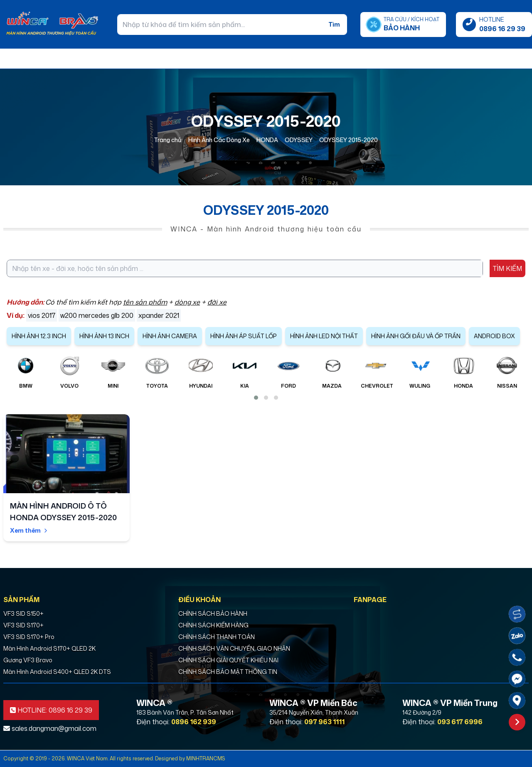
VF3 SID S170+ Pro (29, 637)
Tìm (334, 24)
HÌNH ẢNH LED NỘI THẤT (324, 336)
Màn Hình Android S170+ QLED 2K (49, 648)
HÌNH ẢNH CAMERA (170, 336)
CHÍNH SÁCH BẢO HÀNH (213, 613)
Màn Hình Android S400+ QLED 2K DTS (57, 672)
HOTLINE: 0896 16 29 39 (51, 710)
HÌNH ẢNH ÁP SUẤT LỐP (244, 336)
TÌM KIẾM (507, 268)
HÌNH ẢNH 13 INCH (104, 336)
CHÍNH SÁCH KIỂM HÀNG (213, 625)
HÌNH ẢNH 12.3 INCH (39, 336)
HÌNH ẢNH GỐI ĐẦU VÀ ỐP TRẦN (416, 336)
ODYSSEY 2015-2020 (349, 140)
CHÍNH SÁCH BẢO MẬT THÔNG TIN (228, 672)
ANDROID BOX (494, 336)
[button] (256, 398)
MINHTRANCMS (206, 758)
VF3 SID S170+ (23, 625)
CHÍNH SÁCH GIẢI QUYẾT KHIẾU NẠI (228, 660)
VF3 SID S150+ (23, 613)
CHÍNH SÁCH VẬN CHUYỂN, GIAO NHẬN (234, 648)
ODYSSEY (299, 140)
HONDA (267, 140)
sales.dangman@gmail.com (50, 728)
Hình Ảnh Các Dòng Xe (219, 140)
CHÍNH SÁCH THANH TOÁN (217, 637)
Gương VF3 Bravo (28, 660)
